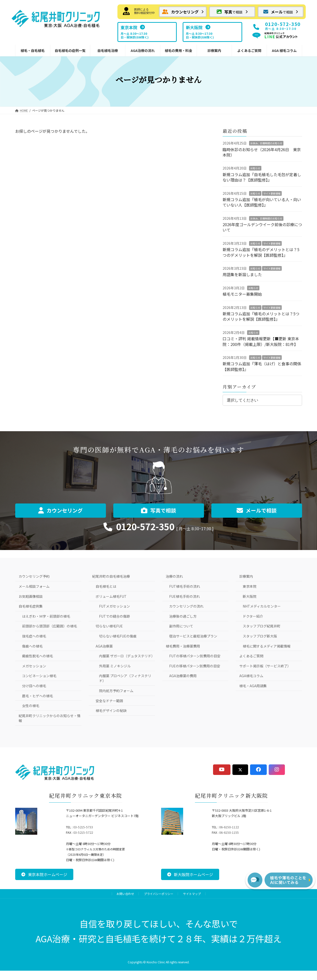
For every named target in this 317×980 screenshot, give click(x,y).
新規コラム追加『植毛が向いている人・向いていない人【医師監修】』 (262, 202)
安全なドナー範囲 (109, 701)
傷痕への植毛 (32, 646)
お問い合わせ (125, 894)
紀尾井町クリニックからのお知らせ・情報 (50, 718)
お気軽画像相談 (31, 596)
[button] (183, 12)
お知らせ (255, 168)
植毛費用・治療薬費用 (183, 646)
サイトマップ (192, 894)
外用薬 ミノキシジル (115, 666)
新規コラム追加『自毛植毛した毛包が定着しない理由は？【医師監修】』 (262, 177)
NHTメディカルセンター (262, 606)
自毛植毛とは (106, 586)
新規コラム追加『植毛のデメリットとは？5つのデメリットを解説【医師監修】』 (261, 252)
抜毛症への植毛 (34, 636)
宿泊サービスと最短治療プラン (193, 636)
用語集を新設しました (242, 274)
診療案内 (246, 576)
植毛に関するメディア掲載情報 (267, 646)
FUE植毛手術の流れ (184, 596)
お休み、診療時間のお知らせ (266, 143)
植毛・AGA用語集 (253, 686)
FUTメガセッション (114, 606)
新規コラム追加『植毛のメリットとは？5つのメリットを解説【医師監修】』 (261, 316)
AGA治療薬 (104, 646)
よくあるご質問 (251, 656)
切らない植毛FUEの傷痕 (118, 636)
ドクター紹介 (253, 616)
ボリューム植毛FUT (111, 596)
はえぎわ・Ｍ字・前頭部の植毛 (46, 616)
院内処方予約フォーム (116, 691)
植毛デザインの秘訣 (111, 710)
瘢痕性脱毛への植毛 (38, 656)
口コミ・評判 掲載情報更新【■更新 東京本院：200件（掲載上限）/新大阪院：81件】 (261, 341)
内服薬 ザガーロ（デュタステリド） (127, 656)
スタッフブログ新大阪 (260, 636)
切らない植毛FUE (109, 626)
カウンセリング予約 (34, 576)
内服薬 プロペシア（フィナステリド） (125, 678)
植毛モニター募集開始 (242, 294)
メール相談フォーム (34, 586)
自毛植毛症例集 (31, 606)
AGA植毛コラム (251, 676)
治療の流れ (174, 576)
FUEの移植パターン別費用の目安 (195, 666)
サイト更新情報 (272, 193)
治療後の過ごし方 (183, 616)
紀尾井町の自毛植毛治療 (111, 576)
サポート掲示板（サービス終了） (265, 666)
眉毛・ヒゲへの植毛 (38, 696)
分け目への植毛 (34, 686)
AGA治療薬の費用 (183, 676)
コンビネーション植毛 (39, 676)
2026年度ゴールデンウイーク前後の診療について (262, 227)
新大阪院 (250, 596)
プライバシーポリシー (159, 894)
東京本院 (250, 586)
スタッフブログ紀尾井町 (262, 626)
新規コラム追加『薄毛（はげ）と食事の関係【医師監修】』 (262, 366)
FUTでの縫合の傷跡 (114, 616)
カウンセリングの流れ (186, 606)
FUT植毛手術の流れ (185, 586)
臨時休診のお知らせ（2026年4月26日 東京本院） (262, 152)
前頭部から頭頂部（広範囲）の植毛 (50, 626)
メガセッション (34, 666)
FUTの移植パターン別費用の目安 (195, 656)
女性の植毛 (31, 706)
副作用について (181, 626)
